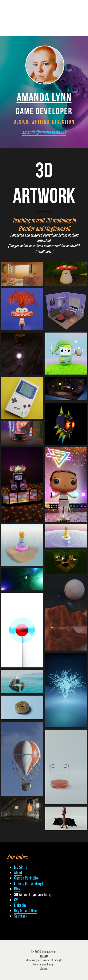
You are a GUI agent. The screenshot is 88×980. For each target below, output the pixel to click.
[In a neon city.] (22, 433)
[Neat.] (66, 767)
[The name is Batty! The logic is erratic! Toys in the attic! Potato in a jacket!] (66, 818)
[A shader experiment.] (22, 630)
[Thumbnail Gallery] (22, 274)
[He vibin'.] (22, 545)
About (18, 873)
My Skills (21, 867)
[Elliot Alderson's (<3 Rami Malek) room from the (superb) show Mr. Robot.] (66, 562)
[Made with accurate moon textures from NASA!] (66, 613)
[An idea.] (22, 810)
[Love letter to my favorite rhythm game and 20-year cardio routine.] (22, 484)
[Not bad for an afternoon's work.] (22, 759)
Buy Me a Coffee (25, 911)
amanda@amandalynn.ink (44, 132)
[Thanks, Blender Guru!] (22, 707)
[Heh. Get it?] (22, 682)
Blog (17, 889)
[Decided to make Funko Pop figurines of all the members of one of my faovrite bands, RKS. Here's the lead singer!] (66, 484)
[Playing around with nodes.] (66, 690)
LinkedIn (20, 905)
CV (16, 900)
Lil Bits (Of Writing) (28, 883)
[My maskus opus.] (66, 424)
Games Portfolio (26, 878)
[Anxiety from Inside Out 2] (22, 309)
